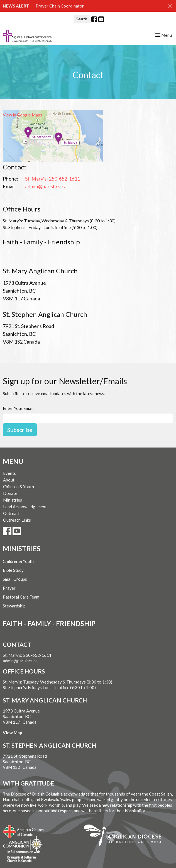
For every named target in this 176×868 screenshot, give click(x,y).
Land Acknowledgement (25, 507)
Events (9, 473)
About (9, 480)
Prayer (9, 588)
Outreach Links (17, 520)
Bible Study (13, 570)
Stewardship (14, 606)
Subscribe (20, 430)
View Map (13, 733)
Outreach (12, 513)
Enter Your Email (18, 408)
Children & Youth (19, 487)
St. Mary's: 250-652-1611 (52, 179)
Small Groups (15, 579)
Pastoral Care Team (21, 597)
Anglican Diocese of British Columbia (125, 836)
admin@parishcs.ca (46, 186)
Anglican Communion (24, 844)
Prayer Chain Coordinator (60, 6)
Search (82, 19)
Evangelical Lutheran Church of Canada (22, 857)
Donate (10, 493)
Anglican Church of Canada (24, 831)
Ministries (13, 500)
